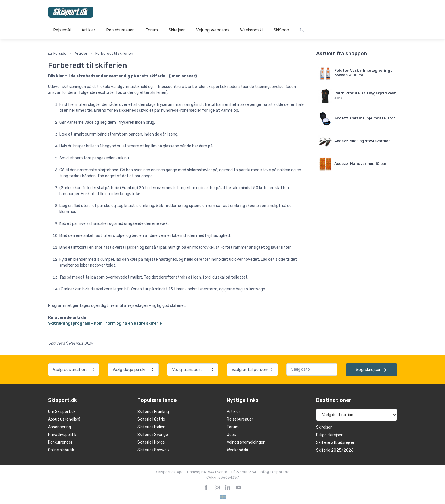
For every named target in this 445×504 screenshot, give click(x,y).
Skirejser (177, 30)
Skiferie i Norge (151, 442)
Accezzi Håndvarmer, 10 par (360, 164)
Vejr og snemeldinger (246, 442)
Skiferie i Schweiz (154, 450)
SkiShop (281, 30)
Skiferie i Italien (151, 427)
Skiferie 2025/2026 (335, 450)
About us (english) (64, 419)
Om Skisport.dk (62, 412)
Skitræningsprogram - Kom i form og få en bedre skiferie (105, 323)
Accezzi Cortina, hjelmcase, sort (365, 118)
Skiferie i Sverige (153, 435)
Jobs (231, 435)
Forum (152, 30)
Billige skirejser (329, 435)
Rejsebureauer (120, 30)
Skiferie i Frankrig (153, 412)
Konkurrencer (60, 442)
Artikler (88, 30)
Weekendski (251, 30)
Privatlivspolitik (62, 435)
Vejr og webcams (213, 30)
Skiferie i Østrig (151, 419)
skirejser (371, 370)
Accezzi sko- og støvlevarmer (362, 141)
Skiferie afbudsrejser (335, 443)
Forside (57, 53)
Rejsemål (62, 30)
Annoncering (59, 427)
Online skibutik (61, 450)
